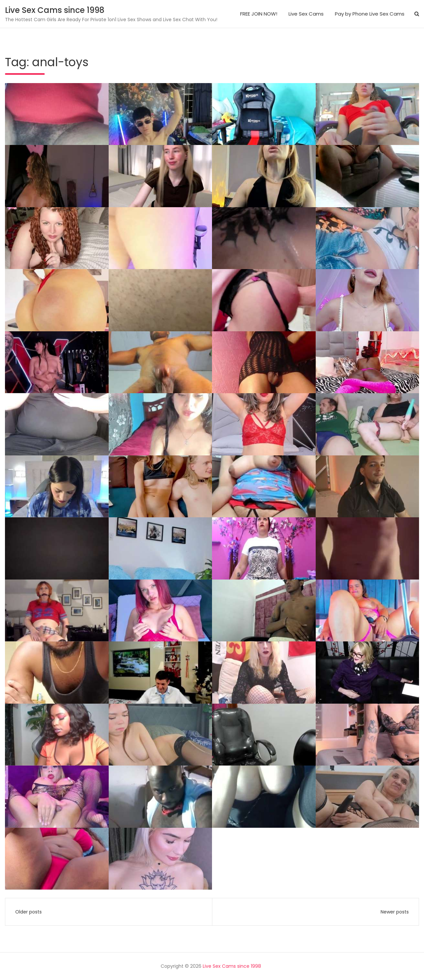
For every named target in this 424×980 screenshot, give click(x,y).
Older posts (28, 912)
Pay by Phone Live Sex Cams (370, 14)
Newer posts (395, 912)
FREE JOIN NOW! (259, 14)
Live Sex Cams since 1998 (55, 10)
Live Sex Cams (306, 14)
